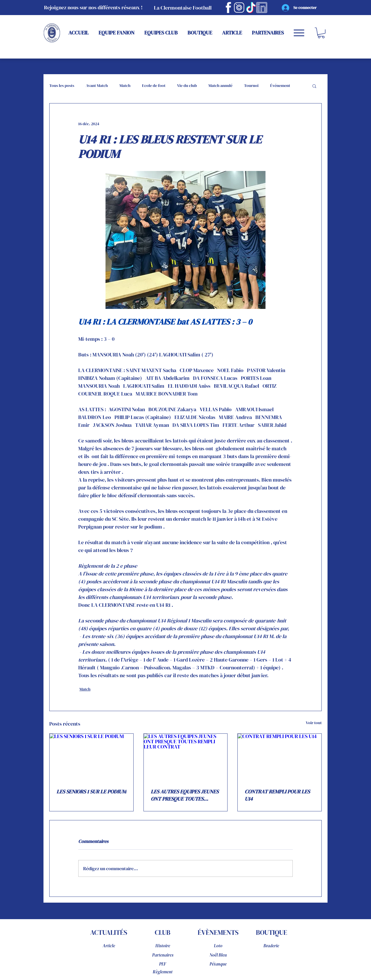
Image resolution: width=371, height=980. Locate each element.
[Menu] (299, 33)
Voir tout (314, 723)
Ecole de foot (154, 85)
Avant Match (97, 85)
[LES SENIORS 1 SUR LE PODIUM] (91, 757)
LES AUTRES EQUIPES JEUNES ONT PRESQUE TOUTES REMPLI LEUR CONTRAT (185, 795)
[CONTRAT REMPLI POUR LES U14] (280, 757)
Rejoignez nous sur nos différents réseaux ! (93, 7)
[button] (321, 33)
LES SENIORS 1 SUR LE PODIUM (91, 792)
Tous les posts (62, 85)
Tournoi (251, 85)
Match (125, 85)
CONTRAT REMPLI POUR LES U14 (277, 795)
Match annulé (220, 85)
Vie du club (187, 85)
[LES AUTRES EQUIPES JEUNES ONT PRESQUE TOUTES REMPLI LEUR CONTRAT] (186, 757)
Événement (280, 85)
